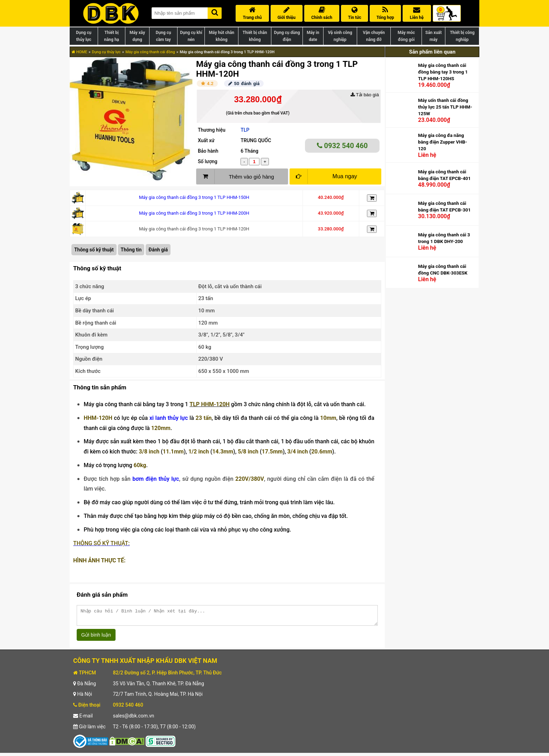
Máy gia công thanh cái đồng (150, 52)
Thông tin (131, 250)
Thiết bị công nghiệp (462, 36)
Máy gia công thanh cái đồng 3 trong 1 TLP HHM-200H (194, 213)
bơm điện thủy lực (156, 479)
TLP (245, 130)
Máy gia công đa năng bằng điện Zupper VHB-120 (443, 142)
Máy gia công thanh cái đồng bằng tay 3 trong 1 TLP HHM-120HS (443, 72)
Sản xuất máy (434, 36)
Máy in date (313, 36)
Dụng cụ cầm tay (164, 36)
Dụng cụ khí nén (191, 36)
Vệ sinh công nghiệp (340, 36)
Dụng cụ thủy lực (84, 36)
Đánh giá (158, 250)
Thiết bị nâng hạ (112, 36)
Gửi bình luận (96, 638)
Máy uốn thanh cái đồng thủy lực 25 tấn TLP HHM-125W (445, 107)
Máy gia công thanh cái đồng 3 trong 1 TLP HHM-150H (194, 197)
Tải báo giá (365, 95)
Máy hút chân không (222, 36)
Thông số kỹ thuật (94, 250)
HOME (79, 52)
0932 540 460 (342, 146)
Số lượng (208, 161)
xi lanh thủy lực (169, 418)
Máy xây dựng (137, 36)
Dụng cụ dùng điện (287, 36)
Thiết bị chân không (255, 36)
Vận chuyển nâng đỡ (374, 36)
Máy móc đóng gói (406, 36)
